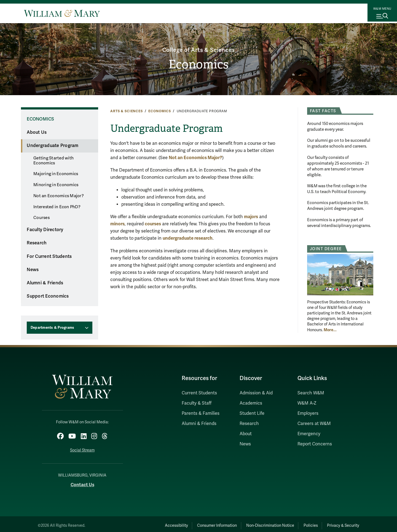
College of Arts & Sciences (199, 48)
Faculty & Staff (197, 403)
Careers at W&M (314, 424)
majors (251, 217)
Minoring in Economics (56, 185)
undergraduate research (188, 238)
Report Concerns (315, 444)
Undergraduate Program (53, 146)
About (246, 434)
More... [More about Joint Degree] (330, 330)
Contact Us (82, 482)
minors (117, 224)
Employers (308, 413)
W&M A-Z (307, 403)
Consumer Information (193, 522)
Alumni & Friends (45, 283)
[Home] (62, 13)
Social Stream (82, 447)
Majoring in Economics (56, 174)
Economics (199, 65)
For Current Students (49, 256)
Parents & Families (201, 413)
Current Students (199, 393)
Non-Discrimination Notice (253, 522)
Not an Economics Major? (59, 196)
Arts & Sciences (127, 111)
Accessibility (146, 522)
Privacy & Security (340, 522)
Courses (41, 218)
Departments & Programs (53, 328)
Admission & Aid (256, 393)
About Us (37, 132)
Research (37, 243)
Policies (301, 522)
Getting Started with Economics (53, 161)
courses (153, 224)
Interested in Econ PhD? (57, 207)
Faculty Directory (45, 230)
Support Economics (48, 296)
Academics (251, 403)
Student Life (252, 413)
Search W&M (311, 393)
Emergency (309, 434)
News (33, 270)
